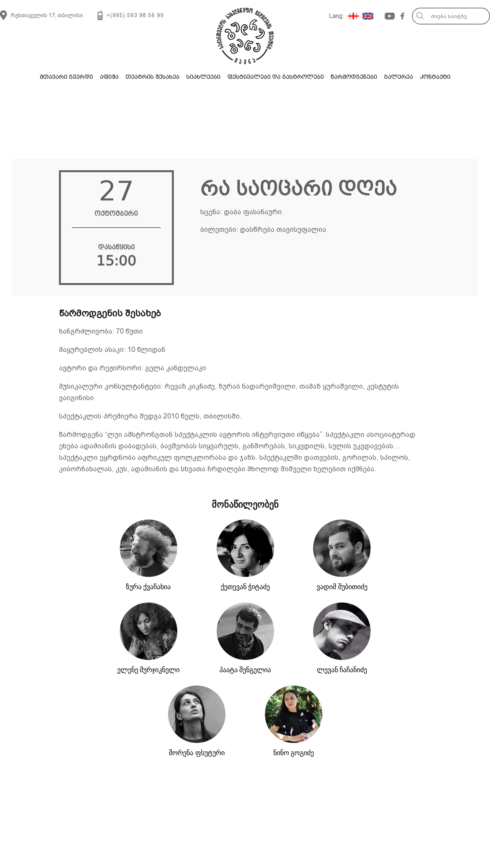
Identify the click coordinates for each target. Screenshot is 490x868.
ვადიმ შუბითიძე (342, 587)
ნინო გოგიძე (294, 753)
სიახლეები (203, 77)
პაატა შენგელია (245, 670)
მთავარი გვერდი (66, 77)
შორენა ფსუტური (197, 753)
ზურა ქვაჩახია (149, 587)
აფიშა (109, 77)
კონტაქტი (435, 77)
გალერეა (399, 77)
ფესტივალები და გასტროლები (276, 77)
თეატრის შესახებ (153, 77)
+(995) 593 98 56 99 (135, 15)
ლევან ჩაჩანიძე (342, 670)
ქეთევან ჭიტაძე (245, 587)
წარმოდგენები (354, 77)
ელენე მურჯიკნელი (149, 670)
